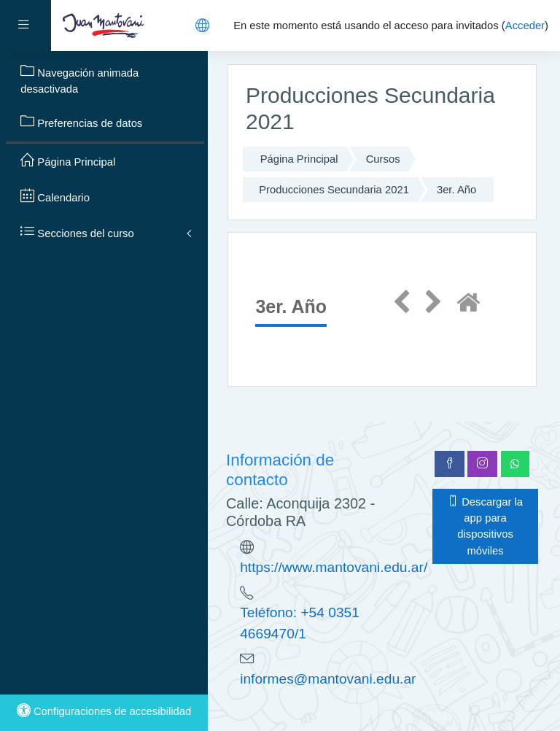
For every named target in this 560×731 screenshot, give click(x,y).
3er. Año (456, 190)
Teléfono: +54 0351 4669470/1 (300, 623)
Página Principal (299, 159)
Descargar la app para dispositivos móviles (485, 526)
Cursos (383, 159)
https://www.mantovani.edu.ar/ (334, 567)
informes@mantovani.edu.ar (328, 679)
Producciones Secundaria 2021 (334, 190)
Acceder (525, 26)
